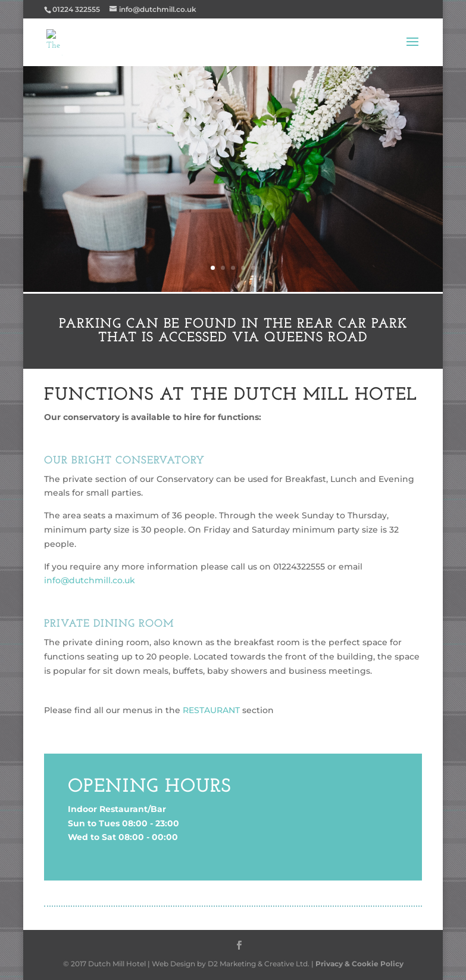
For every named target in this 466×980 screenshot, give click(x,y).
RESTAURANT (210, 710)
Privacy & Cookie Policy (359, 964)
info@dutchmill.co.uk (90, 580)
